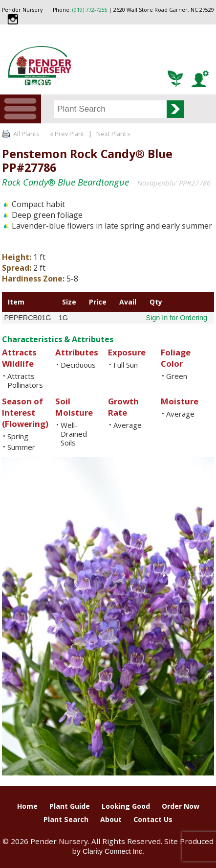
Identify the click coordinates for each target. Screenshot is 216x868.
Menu (21, 109)
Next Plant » (114, 134)
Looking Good (126, 806)
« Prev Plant (66, 134)
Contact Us (153, 819)
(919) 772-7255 (90, 10)
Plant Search (66, 819)
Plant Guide (70, 806)
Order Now (181, 806)
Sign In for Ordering (177, 318)
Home (27, 806)
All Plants (26, 134)
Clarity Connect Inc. (113, 851)
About (111, 819)
